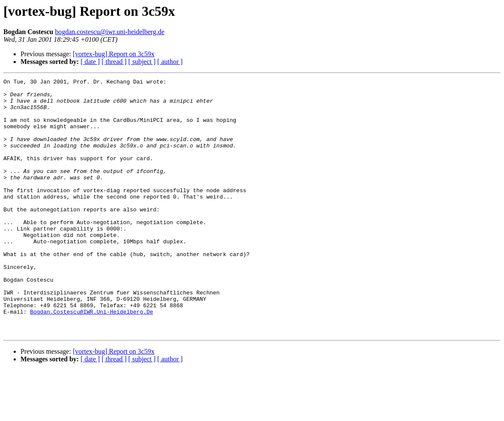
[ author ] (170, 62)
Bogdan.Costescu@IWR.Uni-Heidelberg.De (91, 359)
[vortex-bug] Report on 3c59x (114, 54)
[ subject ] (142, 62)
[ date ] (90, 62)
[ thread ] (114, 62)
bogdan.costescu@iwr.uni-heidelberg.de (110, 32)
